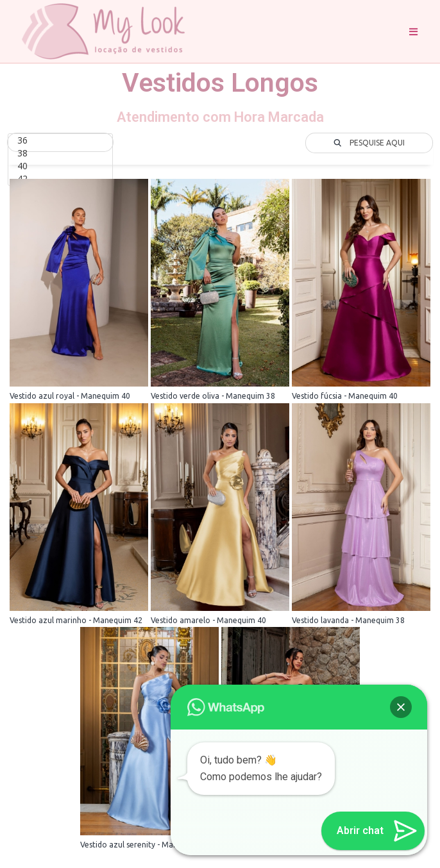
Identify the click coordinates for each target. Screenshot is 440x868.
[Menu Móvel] (414, 31)
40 (60, 166)
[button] (401, 707)
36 (60, 140)
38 (60, 153)
